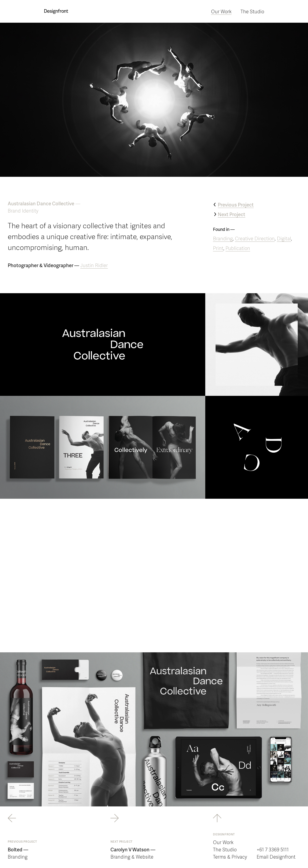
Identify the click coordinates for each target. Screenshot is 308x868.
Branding (223, 238)
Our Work (221, 11)
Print (218, 248)
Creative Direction (255, 238)
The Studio (252, 11)
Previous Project (236, 205)
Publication (238, 248)
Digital (284, 238)
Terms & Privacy (230, 857)
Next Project (232, 214)
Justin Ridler (94, 265)
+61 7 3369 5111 (273, 849)
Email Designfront (276, 857)
